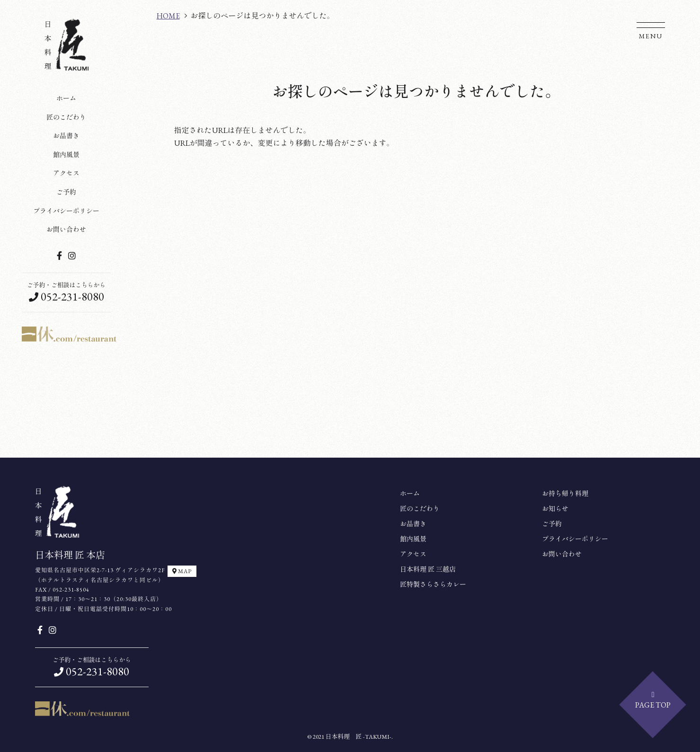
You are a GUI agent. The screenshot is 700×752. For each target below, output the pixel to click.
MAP (182, 571)
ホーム (66, 98)
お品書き (66, 136)
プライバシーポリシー (66, 211)
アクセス (66, 173)
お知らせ (555, 509)
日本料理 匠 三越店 (428, 569)
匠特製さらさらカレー (433, 584)
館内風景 (66, 155)
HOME (168, 16)
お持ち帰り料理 (565, 494)
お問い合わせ (66, 230)
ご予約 (66, 192)
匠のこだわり (66, 117)
